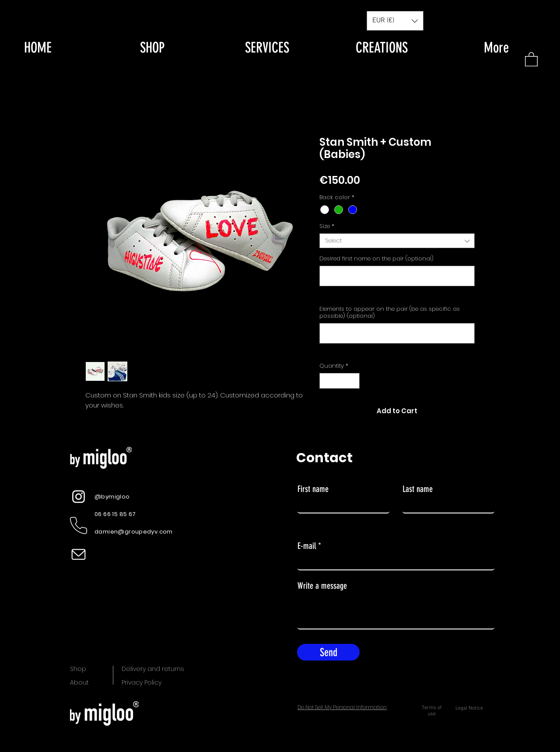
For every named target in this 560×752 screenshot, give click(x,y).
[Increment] (353, 381)
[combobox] (397, 241)
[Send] (328, 652)
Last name (418, 489)
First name (313, 489)
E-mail (307, 546)
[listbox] (395, 21)
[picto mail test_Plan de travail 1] (79, 554)
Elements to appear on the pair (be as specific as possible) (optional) (390, 313)
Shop (78, 669)
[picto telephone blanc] (79, 525)
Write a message (322, 586)
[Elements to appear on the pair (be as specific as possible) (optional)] (397, 333)
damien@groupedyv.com (134, 532)
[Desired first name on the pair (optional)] (397, 276)
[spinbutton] (340, 381)
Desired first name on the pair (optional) (376, 259)
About (79, 682)
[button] (531, 59)
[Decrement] (326, 381)
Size (327, 226)
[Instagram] (79, 497)
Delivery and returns (153, 669)
